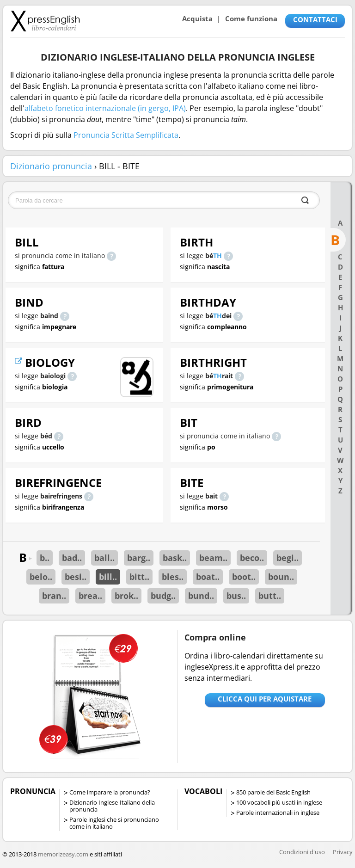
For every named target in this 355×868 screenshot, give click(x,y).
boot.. (244, 577)
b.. (45, 558)
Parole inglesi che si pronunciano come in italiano (114, 823)
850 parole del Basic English (273, 792)
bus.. (236, 596)
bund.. (201, 596)
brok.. (126, 596)
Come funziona (251, 18)
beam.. (213, 558)
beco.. (252, 558)
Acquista (197, 18)
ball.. (104, 558)
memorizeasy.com (63, 854)
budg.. (163, 596)
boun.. (281, 577)
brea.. (90, 596)
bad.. (72, 558)
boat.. (208, 577)
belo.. (41, 577)
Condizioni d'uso (302, 852)
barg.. (139, 558)
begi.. (288, 558)
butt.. (270, 596)
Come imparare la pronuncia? (110, 792)
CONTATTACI (315, 19)
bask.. (175, 558)
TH (217, 255)
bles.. (173, 577)
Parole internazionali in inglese (278, 813)
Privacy (343, 852)
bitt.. (139, 577)
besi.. (76, 577)
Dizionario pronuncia (51, 166)
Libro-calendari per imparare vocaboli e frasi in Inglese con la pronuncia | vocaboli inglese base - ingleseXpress (45, 21)
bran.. (54, 596)
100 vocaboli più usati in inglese (279, 802)
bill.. (108, 577)
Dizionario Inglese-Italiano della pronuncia (112, 806)
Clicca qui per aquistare (265, 699)
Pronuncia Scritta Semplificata (126, 135)
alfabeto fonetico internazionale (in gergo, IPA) (105, 108)
